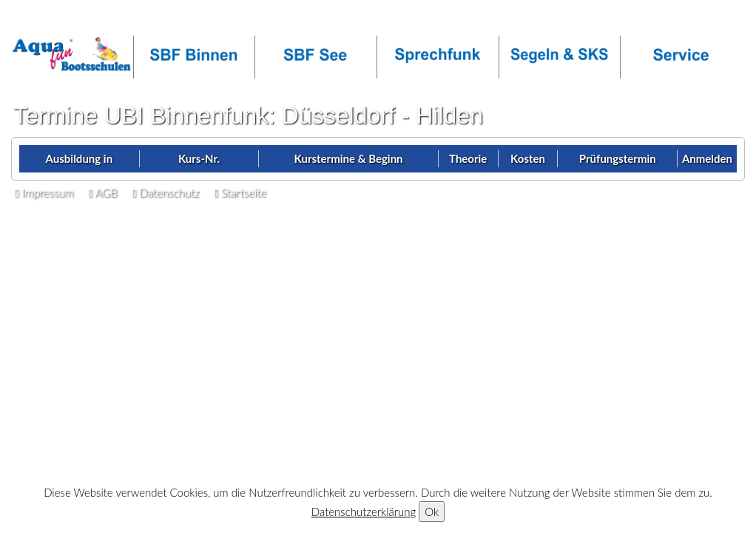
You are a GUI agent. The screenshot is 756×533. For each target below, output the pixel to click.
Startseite (240, 192)
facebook (262, 19)
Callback (133, 19)
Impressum (44, 192)
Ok (432, 512)
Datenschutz (166, 192)
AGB (102, 192)
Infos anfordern (55, 19)
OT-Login (197, 19)
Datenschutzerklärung (364, 512)
